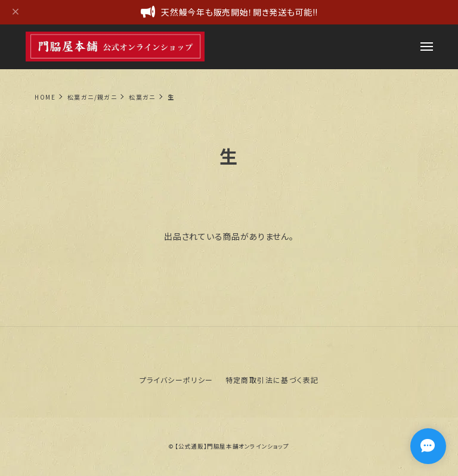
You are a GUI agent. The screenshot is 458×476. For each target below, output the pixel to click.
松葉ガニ (142, 97)
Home (45, 97)
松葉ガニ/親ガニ (92, 97)
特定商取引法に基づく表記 (272, 380)
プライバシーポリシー (177, 380)
